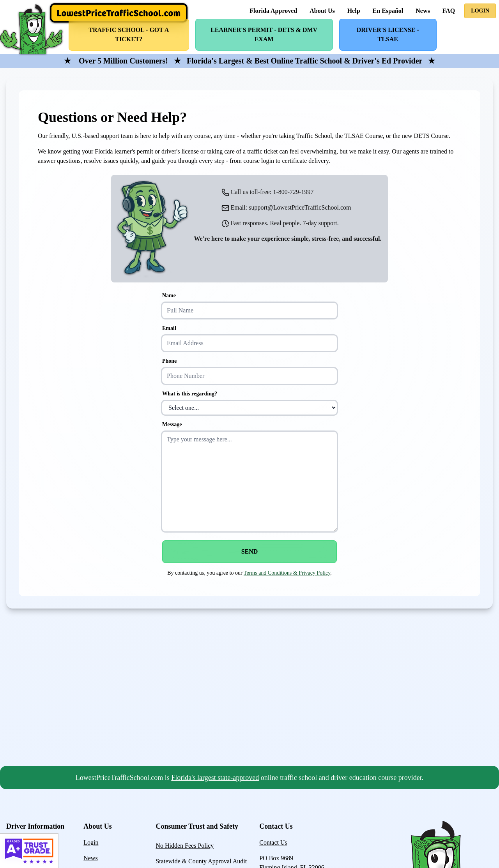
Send (250, 551)
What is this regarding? (190, 394)
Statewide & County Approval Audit (201, 861)
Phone (169, 361)
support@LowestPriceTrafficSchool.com (300, 207)
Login (480, 11)
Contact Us (273, 842)
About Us (322, 11)
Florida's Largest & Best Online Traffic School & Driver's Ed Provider (304, 61)
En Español (388, 11)
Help (354, 11)
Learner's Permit (264, 34)
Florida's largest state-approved (215, 778)
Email (169, 328)
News (423, 11)
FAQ (449, 11)
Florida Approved (273, 11)
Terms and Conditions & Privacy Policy (287, 573)
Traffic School (129, 34)
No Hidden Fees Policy (185, 846)
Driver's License (388, 34)
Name (169, 296)
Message (172, 424)
